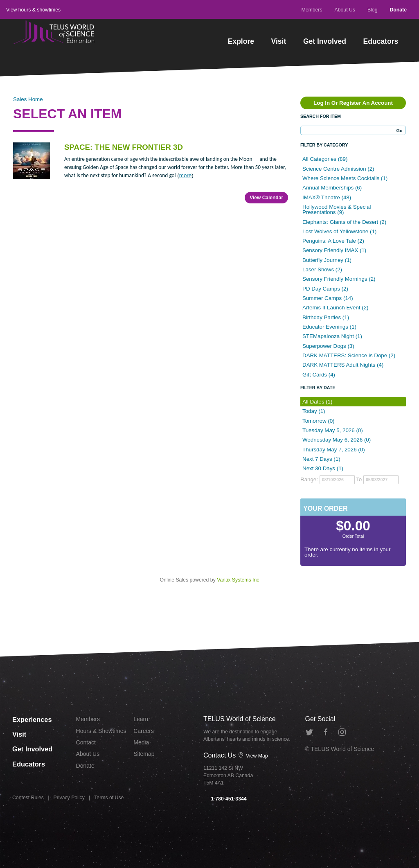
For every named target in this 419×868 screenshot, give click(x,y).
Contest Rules (28, 798)
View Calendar (266, 198)
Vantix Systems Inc (238, 580)
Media (141, 742)
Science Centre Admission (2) (338, 169)
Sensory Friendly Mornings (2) (339, 279)
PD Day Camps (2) (325, 289)
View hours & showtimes (33, 10)
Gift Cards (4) (319, 375)
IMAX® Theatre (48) (327, 197)
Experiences (33, 719)
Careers (144, 731)
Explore (241, 41)
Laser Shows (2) (322, 269)
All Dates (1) (317, 402)
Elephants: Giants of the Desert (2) (344, 222)
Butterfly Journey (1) (327, 260)
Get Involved (325, 41)
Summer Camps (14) (328, 298)
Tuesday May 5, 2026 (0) (333, 430)
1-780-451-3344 (225, 799)
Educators (381, 41)
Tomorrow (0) (319, 421)
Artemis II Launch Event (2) (336, 308)
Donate (398, 10)
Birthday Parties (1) (326, 317)
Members (312, 10)
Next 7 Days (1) (321, 459)
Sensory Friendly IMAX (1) (334, 250)
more (185, 175)
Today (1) (314, 411)
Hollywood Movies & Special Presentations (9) (337, 210)
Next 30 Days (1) (323, 468)
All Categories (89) (325, 159)
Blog (373, 10)
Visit (279, 41)
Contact (86, 742)
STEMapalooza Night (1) (332, 336)
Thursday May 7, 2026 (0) (334, 450)
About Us (345, 10)
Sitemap (144, 754)
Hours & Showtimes (101, 731)
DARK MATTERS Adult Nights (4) (343, 365)
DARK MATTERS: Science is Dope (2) (349, 355)
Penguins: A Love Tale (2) (333, 241)
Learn (141, 719)
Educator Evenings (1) (329, 327)
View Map (253, 756)
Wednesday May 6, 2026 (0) (337, 440)
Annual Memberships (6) (332, 188)
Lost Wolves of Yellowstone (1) (339, 231)
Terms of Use (109, 798)
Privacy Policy (69, 798)
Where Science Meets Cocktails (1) (345, 178)
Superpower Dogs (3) (328, 346)
